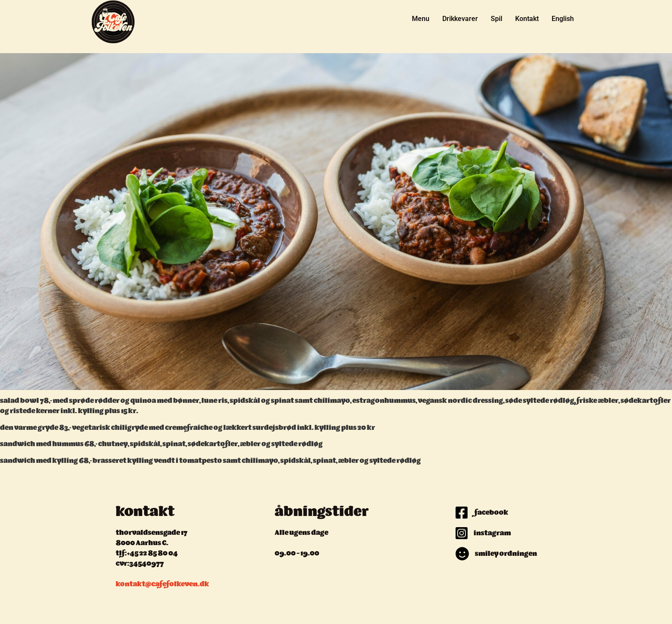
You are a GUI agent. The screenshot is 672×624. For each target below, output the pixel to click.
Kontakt (527, 19)
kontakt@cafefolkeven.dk (162, 585)
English (563, 19)
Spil (496, 19)
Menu (421, 19)
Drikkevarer (460, 19)
